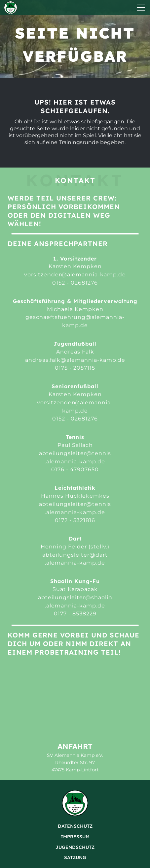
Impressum (75, 837)
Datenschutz (75, 826)
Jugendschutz (75, 847)
